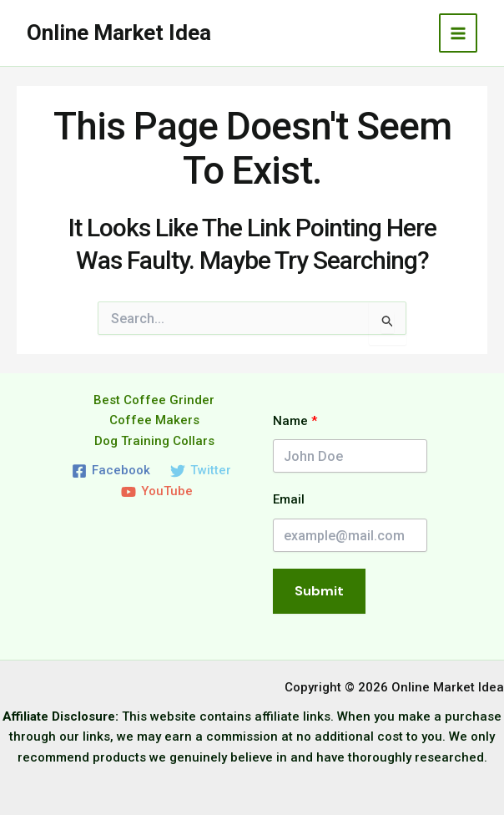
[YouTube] (157, 492)
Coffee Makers (154, 420)
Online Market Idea (119, 33)
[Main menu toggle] (459, 33)
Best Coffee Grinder (154, 400)
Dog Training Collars (154, 441)
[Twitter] (201, 471)
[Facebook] (111, 471)
